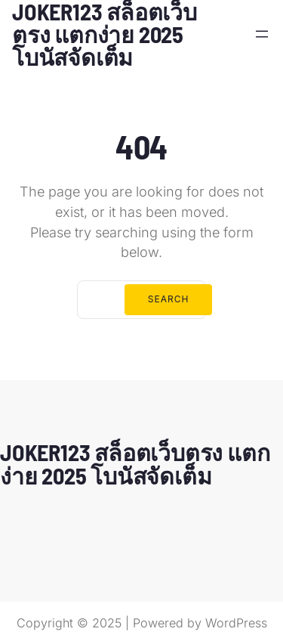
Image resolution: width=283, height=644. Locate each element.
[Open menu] (262, 34)
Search (169, 299)
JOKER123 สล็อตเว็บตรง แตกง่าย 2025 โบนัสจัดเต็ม (135, 463)
